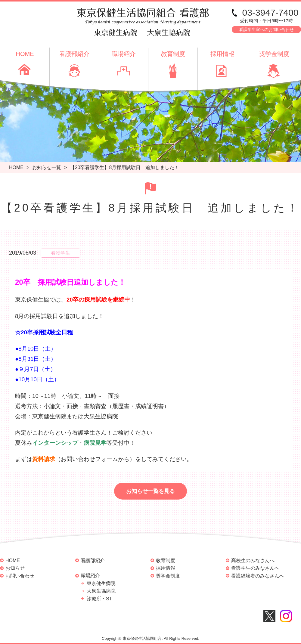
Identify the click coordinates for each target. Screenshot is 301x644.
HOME (25, 54)
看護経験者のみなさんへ (258, 576)
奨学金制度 (274, 54)
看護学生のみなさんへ (255, 568)
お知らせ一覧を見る (150, 491)
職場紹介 (124, 54)
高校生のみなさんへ (253, 560)
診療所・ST (99, 599)
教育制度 (173, 54)
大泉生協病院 (101, 591)
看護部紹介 (74, 54)
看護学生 (61, 253)
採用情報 (222, 54)
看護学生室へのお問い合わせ (266, 29)
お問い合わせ (20, 576)
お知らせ (15, 568)
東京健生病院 (101, 583)
